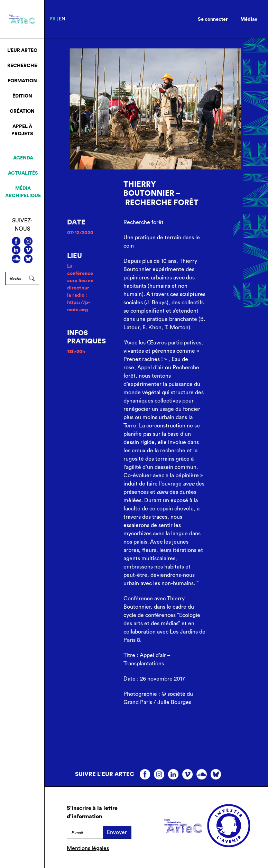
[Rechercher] (15, 278)
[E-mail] (85, 832)
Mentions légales (88, 848)
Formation (22, 81)
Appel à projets (22, 130)
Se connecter (213, 19)
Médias (249, 19)
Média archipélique (23, 192)
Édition (22, 96)
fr (53, 19)
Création (22, 111)
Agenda (23, 158)
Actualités (23, 173)
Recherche (22, 66)
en (62, 19)
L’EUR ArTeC (22, 50)
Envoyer (117, 832)
